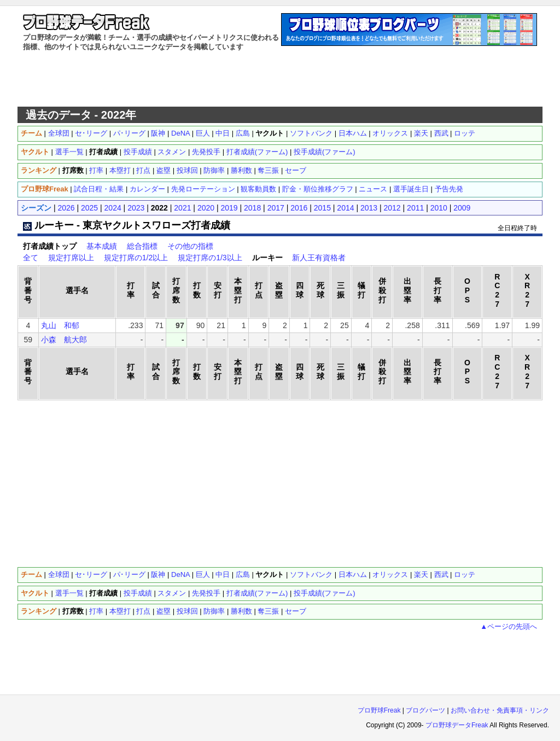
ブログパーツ (425, 710)
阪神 (158, 133)
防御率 (214, 170)
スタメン (172, 152)
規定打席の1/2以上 (136, 258)
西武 (441, 133)
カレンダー (147, 189)
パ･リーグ (129, 133)
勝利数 (241, 170)
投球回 (187, 170)
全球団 (59, 133)
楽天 (421, 133)
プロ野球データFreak (457, 725)
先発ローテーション (203, 189)
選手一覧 (69, 152)
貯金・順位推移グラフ (318, 189)
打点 (143, 170)
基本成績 (102, 246)
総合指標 (142, 246)
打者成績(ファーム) (257, 152)
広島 (243, 133)
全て (31, 258)
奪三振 (268, 170)
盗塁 (164, 170)
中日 (223, 133)
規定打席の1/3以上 (210, 258)
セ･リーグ (91, 133)
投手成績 (138, 152)
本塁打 (120, 170)
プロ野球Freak (379, 710)
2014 (345, 208)
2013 (369, 208)
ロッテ (465, 133)
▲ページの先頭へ (509, 626)
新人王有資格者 (319, 258)
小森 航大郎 (64, 340)
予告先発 (449, 189)
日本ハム (353, 133)
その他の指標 (190, 246)
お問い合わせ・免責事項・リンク (500, 710)
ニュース (373, 189)
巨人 (203, 133)
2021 (182, 208)
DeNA (180, 133)
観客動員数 (258, 189)
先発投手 (206, 152)
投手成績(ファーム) (325, 152)
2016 (299, 208)
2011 (415, 208)
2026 (66, 208)
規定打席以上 (71, 258)
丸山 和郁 (60, 325)
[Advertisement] (280, 79)
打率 (96, 170)
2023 (136, 208)
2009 (462, 208)
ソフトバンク (311, 133)
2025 (89, 208)
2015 (322, 208)
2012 (392, 208)
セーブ (296, 170)
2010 (439, 208)
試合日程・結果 (99, 189)
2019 (229, 208)
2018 (252, 208)
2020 (206, 208)
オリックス (390, 133)
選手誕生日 (411, 189)
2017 (276, 208)
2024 (113, 208)
